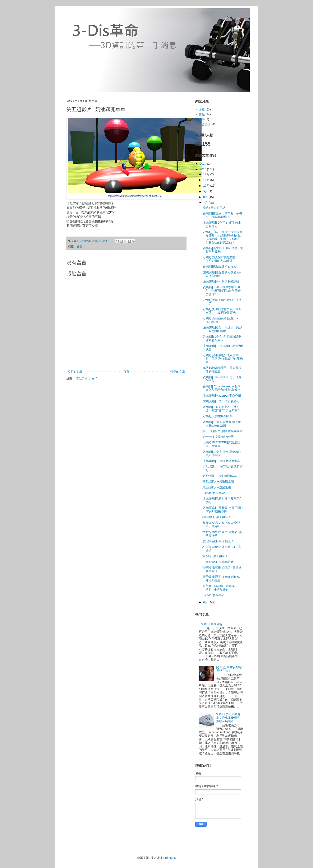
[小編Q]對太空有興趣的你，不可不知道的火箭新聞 (222, 259)
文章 (202, 109)
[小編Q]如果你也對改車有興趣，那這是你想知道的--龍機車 (222, 359)
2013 (203, 169)
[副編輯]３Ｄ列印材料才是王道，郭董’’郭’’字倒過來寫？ (221, 409)
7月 (206, 203)
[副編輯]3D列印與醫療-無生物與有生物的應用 (222, 424)
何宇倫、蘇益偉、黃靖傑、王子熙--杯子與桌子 (221, 588)
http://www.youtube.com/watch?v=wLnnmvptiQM (134, 196)
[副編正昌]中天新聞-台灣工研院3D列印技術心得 (223, 510)
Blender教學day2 (214, 493)
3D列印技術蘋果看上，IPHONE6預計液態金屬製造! (228, 718)
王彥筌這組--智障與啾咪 (218, 562)
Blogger (170, 858)
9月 (206, 191)
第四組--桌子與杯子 (215, 556)
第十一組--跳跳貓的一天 (218, 437)
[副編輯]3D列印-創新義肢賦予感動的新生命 (222, 338)
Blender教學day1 (214, 595)
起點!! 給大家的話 (214, 208)
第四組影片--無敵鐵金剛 (218, 481)
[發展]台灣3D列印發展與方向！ (229, 669)
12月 (207, 174)
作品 (80, 247)
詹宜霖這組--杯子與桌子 (218, 541)
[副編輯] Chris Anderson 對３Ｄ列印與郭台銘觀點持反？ (222, 388)
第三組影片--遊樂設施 (217, 487)
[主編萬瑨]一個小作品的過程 (221, 401)
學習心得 (205, 124)
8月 (206, 197)
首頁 (126, 372)
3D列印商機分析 (212, 624)
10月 (207, 186)
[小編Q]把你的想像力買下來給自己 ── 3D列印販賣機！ (222, 311)
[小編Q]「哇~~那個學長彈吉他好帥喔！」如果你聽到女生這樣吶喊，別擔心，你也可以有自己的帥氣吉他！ (222, 237)
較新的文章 (75, 372)
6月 (206, 602)
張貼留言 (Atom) (87, 379)
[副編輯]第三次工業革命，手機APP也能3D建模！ (222, 215)
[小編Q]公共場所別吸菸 (218, 416)
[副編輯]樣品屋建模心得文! (220, 266)
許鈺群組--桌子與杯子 (217, 517)
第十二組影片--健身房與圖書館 (222, 431)
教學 (202, 119)
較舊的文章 (178, 372)
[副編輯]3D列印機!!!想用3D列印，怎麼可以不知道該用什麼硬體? (222, 291)
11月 (207, 180)
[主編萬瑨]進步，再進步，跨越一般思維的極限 (222, 329)
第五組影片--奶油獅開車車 (219, 476)
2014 (203, 164)
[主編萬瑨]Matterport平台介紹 (222, 396)
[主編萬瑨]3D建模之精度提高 (221, 461)
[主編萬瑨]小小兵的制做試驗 (221, 281)
